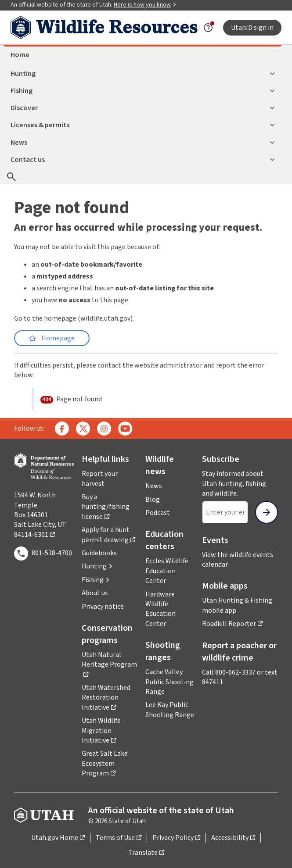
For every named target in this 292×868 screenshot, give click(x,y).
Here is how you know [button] (145, 5)
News (142, 143)
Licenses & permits (142, 125)
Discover (142, 108)
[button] (97, 566)
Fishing (142, 91)
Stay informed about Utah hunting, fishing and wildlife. (240, 484)
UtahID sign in (252, 28)
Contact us (142, 160)
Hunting (142, 74)
